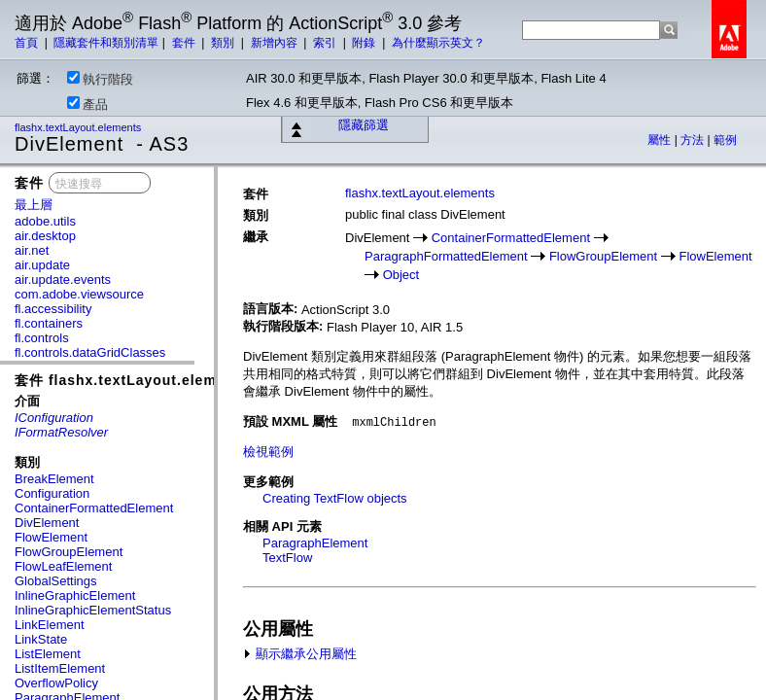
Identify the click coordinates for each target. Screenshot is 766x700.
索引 (326, 43)
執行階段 (100, 79)
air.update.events (63, 280)
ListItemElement (60, 668)
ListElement (48, 654)
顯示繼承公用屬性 (300, 654)
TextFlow (287, 558)
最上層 (34, 205)
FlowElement (51, 537)
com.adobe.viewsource (79, 294)
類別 (224, 43)
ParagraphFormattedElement (446, 256)
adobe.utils (45, 221)
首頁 (28, 43)
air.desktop (45, 236)
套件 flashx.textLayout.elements (132, 380)
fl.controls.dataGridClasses (90, 352)
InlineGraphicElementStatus (93, 610)
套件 (185, 43)
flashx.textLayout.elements (79, 127)
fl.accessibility (53, 309)
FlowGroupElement (69, 552)
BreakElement (54, 479)
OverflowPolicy (56, 683)
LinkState (41, 639)
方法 (694, 140)
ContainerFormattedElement (94, 508)
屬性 (661, 140)
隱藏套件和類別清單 (106, 43)
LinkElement (50, 625)
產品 (87, 104)
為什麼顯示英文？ (438, 43)
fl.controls (42, 338)
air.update (42, 265)
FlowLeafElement (63, 566)
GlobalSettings (56, 581)
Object (401, 275)
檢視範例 (268, 452)
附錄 (365, 43)
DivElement (47, 523)
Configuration (52, 493)
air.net (32, 250)
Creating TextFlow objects (335, 498)
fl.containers (49, 323)
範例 (725, 140)
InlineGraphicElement (75, 595)
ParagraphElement (315, 543)
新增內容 (276, 43)
